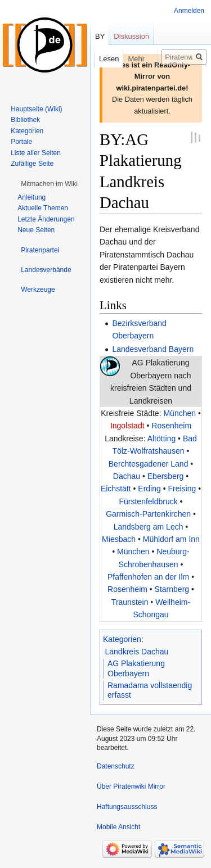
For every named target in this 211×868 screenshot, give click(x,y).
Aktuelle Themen (43, 208)
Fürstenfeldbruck (148, 501)
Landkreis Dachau (137, 652)
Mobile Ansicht (118, 827)
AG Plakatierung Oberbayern (136, 668)
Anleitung (32, 197)
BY (100, 36)
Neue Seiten (36, 230)
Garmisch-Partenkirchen (148, 514)
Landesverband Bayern (153, 349)
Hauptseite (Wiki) (36, 109)
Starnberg (172, 589)
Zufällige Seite (32, 164)
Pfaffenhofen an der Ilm (148, 577)
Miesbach (119, 539)
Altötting (162, 438)
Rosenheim (171, 426)
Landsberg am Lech (149, 527)
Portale (21, 142)
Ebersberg (166, 476)
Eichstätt (116, 489)
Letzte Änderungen (46, 219)
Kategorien (122, 639)
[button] (49, 184)
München (179, 413)
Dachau (127, 476)
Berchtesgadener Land (149, 464)
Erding (149, 489)
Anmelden (189, 11)
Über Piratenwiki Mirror (131, 786)
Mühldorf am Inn (171, 539)
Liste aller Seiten (36, 153)
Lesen (100, 59)
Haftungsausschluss (127, 807)
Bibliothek (25, 120)
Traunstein (130, 602)
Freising (182, 489)
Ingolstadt (127, 426)
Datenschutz (116, 766)
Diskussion (131, 36)
